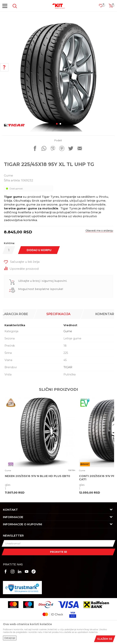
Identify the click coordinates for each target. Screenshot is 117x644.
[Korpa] (111, 7)
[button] (14, 6)
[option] (58, 75)
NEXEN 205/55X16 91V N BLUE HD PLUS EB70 (37, 476)
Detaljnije (10, 638)
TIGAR (68, 367)
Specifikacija (58, 314)
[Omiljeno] (103, 7)
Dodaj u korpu (39, 250)
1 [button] (57, 124)
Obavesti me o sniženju (99, 231)
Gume (8, 175)
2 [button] (60, 124)
